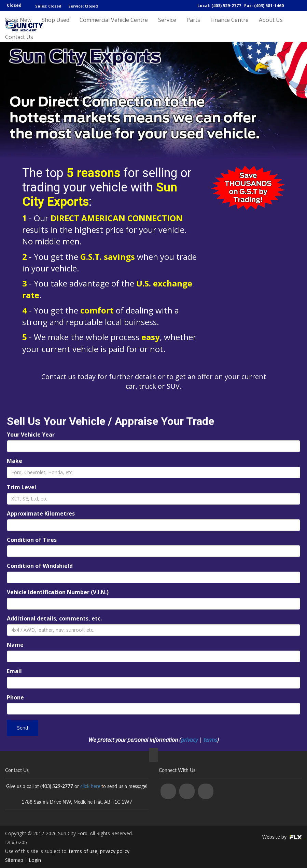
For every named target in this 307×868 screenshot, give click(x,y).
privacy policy (115, 851)
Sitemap (14, 860)
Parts (193, 26)
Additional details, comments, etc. (54, 618)
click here (90, 786)
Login (35, 860)
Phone (15, 697)
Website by (282, 837)
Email (14, 671)
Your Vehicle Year (31, 435)
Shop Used (55, 26)
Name (15, 645)
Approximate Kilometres (41, 513)
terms (210, 740)
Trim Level (22, 487)
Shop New (18, 26)
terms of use (83, 851)
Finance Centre (229, 26)
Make (15, 461)
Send (23, 728)
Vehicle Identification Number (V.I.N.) (58, 592)
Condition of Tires (32, 540)
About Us (271, 26)
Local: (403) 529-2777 (219, 6)
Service (167, 26)
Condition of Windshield (40, 566)
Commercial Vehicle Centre (114, 26)
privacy (189, 740)
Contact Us (19, 50)
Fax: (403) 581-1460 (264, 6)
